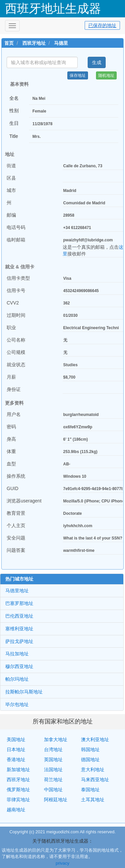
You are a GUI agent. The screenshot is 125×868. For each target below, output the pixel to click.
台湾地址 (53, 749)
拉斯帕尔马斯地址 (24, 692)
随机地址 (106, 75)
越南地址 (16, 810)
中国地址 (53, 790)
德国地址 (90, 759)
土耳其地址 (93, 800)
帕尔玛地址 (17, 679)
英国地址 (53, 759)
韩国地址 (90, 749)
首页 (9, 43)
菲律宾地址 (18, 800)
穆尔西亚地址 (19, 666)
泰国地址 (90, 790)
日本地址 (16, 749)
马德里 (61, 43)
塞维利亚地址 (19, 629)
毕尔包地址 (17, 704)
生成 (97, 62)
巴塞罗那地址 (19, 603)
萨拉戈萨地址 (19, 641)
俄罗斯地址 (18, 790)
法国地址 (53, 770)
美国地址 (16, 739)
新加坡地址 (18, 770)
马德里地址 (17, 591)
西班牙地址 (34, 43)
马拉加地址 (17, 654)
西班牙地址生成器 (53, 9)
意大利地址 (93, 770)
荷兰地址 (53, 780)
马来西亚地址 (95, 780)
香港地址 (16, 759)
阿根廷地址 (56, 800)
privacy (62, 863)
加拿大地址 (56, 739)
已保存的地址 (102, 25)
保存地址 (78, 75)
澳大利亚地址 (95, 739)
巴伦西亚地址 (19, 616)
